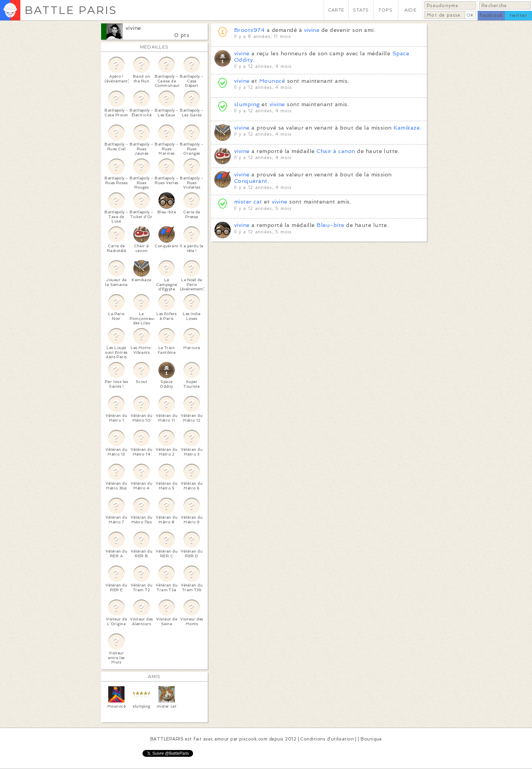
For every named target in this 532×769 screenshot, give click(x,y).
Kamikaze (407, 128)
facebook (491, 15)
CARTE (336, 10)
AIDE (411, 10)
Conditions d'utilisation (327, 739)
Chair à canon (336, 151)
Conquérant (251, 181)
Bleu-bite (330, 225)
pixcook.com (253, 739)
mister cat (248, 202)
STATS (361, 10)
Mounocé (272, 81)
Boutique (371, 739)
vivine (133, 28)
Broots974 (249, 30)
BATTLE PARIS (71, 10)
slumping (247, 104)
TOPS (386, 10)
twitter (518, 15)
